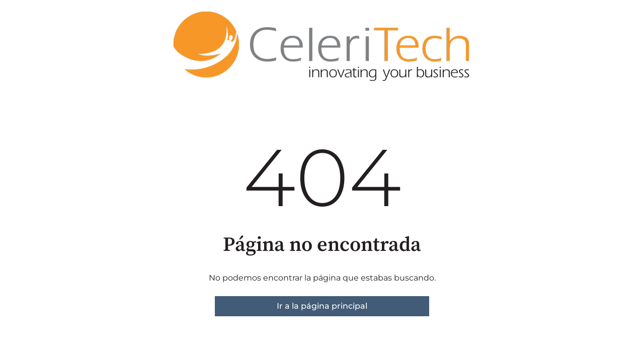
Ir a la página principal (322, 306)
